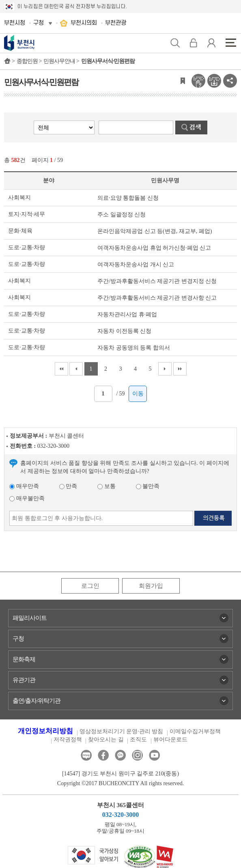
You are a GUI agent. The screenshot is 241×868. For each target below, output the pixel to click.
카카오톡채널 (120, 755)
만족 (68, 486)
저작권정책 (68, 740)
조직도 (138, 740)
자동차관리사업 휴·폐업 (127, 314)
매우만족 (24, 486)
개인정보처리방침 (45, 731)
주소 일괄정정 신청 (122, 215)
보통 (107, 486)
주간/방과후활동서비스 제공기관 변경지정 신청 (157, 281)
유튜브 (154, 755)
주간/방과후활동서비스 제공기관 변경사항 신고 (157, 298)
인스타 (137, 755)
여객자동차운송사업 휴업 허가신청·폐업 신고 (154, 248)
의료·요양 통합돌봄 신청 (128, 198)
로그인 (90, 586)
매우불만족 (27, 498)
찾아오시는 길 (106, 740)
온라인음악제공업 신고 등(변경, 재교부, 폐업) (155, 231)
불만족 (148, 486)
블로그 (86, 755)
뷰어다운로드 (170, 740)
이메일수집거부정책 (195, 731)
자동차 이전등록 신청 (124, 331)
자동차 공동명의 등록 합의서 (134, 348)
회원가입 (151, 586)
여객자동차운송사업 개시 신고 (136, 265)
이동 (138, 394)
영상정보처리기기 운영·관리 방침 (122, 731)
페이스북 (103, 755)
